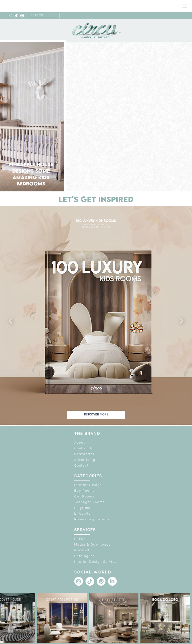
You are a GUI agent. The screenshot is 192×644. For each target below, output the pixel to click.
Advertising (85, 460)
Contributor (85, 448)
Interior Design (88, 485)
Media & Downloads (92, 545)
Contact (81, 466)
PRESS (80, 539)
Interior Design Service (96, 562)
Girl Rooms (84, 496)
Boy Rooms (84, 491)
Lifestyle (82, 514)
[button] (11, 321)
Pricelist (82, 550)
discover (96, 414)
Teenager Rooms (89, 502)
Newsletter (84, 454)
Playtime (82, 508)
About (80, 443)
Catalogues (85, 556)
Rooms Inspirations (92, 519)
